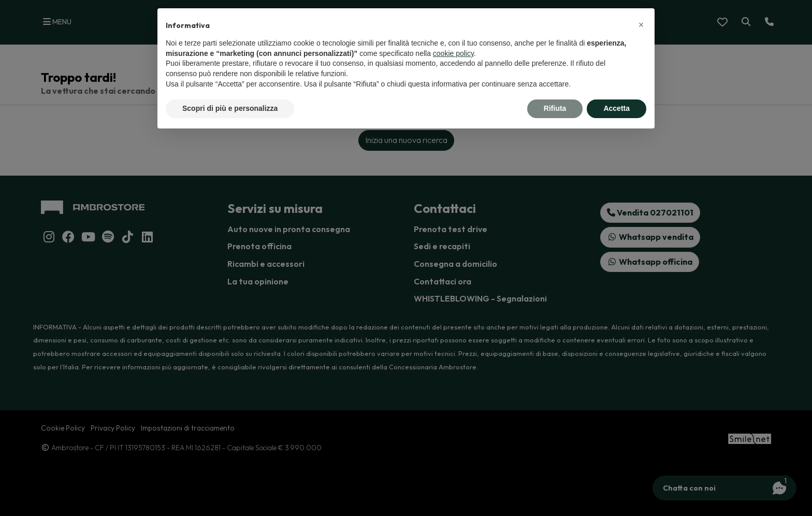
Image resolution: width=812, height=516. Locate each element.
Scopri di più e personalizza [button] (230, 108)
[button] (641, 25)
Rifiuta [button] (555, 108)
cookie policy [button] (453, 53)
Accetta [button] (617, 108)
